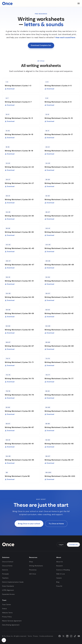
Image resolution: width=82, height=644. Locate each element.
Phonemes (33, 570)
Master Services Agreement (12, 621)
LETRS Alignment (8, 590)
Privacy (36, 636)
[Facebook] (60, 636)
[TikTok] (75, 636)
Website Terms (7, 613)
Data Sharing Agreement (11, 625)
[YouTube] (79, 636)
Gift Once (33, 574)
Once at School (8, 562)
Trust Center (7, 604)
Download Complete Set (41, 45)
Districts (5, 570)
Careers (59, 578)
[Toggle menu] (79, 3)
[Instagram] (71, 636)
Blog (58, 582)
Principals (5, 574)
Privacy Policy (7, 617)
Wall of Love (61, 574)
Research (59, 566)
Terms (30, 636)
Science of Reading (63, 570)
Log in (61, 545)
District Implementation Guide (13, 582)
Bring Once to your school (29, 524)
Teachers (5, 578)
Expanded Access (8, 594)
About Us (60, 562)
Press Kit (59, 586)
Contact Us (73, 545)
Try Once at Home (56, 524)
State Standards (8, 586)
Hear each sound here (65, 37)
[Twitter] (63, 636)
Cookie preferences (46, 636)
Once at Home (7, 566)
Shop (31, 562)
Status (4, 609)
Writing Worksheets (36, 566)
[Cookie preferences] (4, 640)
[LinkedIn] (67, 636)
